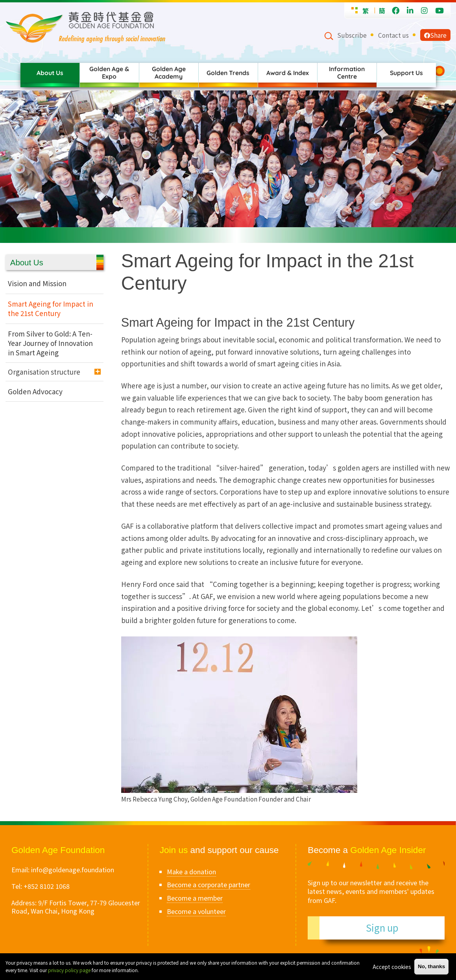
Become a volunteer (196, 911)
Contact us (393, 35)
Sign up (382, 928)
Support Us (406, 73)
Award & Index (288, 73)
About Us (50, 73)
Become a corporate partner (209, 884)
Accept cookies (392, 967)
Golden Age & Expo (109, 73)
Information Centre (347, 73)
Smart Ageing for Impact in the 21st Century (51, 308)
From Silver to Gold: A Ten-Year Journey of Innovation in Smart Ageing (50, 343)
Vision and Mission (37, 283)
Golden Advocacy (35, 391)
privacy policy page (69, 970)
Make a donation (191, 872)
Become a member (195, 898)
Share (435, 35)
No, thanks (432, 966)
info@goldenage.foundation (73, 870)
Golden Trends (228, 73)
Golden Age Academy (169, 73)
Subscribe (352, 35)
